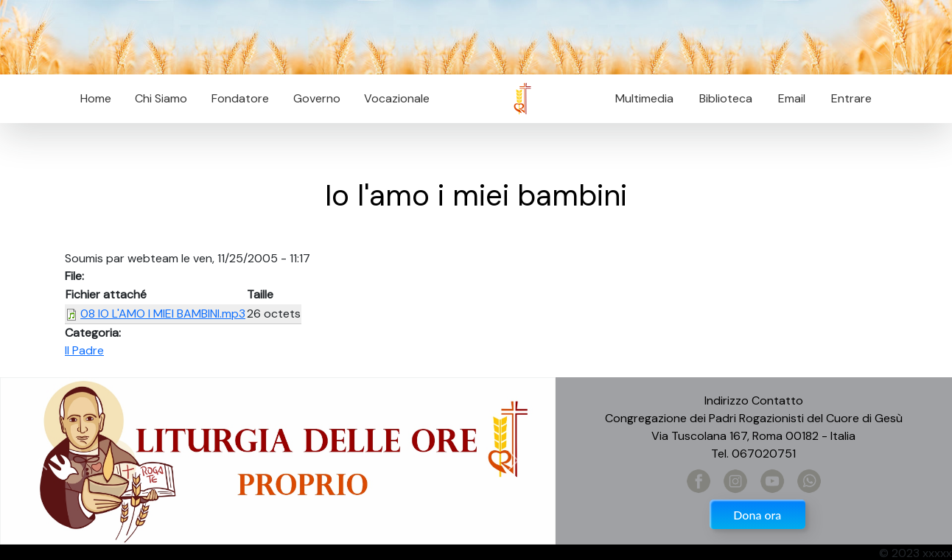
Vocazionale (397, 98)
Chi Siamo (161, 98)
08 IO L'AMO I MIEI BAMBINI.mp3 (163, 314)
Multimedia (644, 98)
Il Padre (84, 350)
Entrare (851, 98)
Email (787, 98)
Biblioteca (726, 98)
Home (96, 98)
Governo (317, 98)
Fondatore (240, 98)
